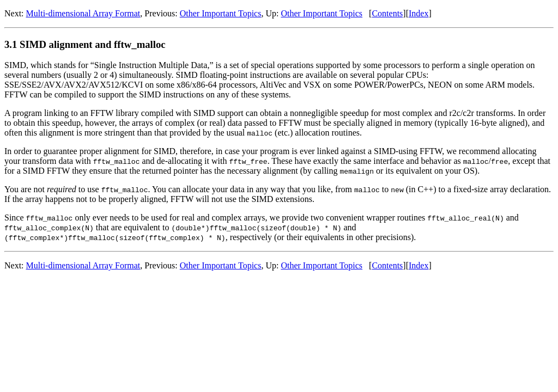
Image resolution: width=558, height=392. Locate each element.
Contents (387, 13)
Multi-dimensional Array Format (83, 13)
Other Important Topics (221, 13)
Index (418, 13)
